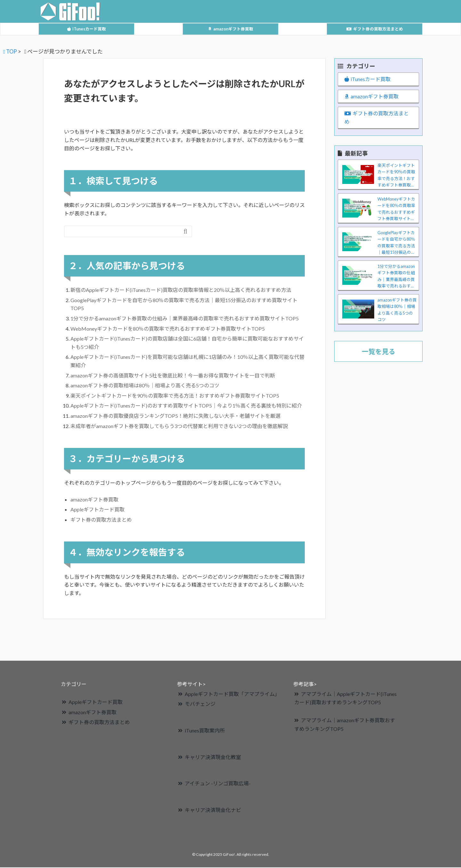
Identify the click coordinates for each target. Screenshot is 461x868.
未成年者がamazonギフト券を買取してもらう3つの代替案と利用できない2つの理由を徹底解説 (179, 427)
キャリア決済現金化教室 (213, 758)
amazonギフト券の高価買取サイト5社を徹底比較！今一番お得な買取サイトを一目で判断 (173, 376)
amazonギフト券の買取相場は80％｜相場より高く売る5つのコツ (145, 386)
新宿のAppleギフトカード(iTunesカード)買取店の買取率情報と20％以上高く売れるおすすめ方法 (181, 290)
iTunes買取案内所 (205, 731)
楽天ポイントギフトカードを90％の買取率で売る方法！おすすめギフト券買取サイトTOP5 (175, 396)
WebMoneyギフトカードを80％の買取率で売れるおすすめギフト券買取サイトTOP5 (168, 329)
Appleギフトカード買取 (97, 510)
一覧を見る (379, 352)
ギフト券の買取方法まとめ (375, 29)
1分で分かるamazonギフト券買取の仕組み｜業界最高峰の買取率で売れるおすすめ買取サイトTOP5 (187, 319)
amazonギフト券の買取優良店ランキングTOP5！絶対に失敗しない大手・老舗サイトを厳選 (175, 416)
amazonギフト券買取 (231, 29)
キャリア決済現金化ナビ (213, 810)
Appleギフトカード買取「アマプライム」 (232, 694)
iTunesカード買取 (87, 29)
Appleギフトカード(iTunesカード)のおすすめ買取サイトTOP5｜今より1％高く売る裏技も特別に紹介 (186, 406)
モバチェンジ (200, 704)
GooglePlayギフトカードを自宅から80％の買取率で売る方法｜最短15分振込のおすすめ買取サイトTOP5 (396, 244)
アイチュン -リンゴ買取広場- (218, 784)
